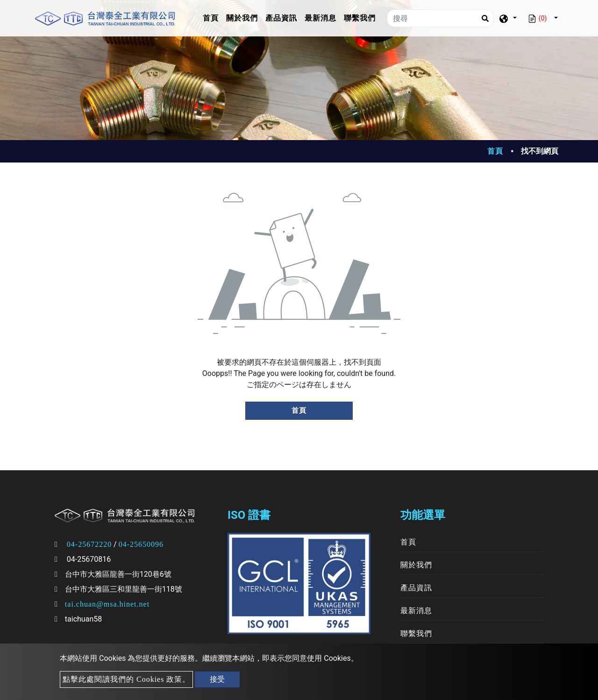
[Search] (485, 18)
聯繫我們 (360, 18)
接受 (217, 679)
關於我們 (242, 18)
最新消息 (320, 18)
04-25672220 (89, 544)
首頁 (213, 17)
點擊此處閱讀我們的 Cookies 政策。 (126, 679)
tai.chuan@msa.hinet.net (107, 604)
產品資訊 (281, 18)
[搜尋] (440, 18)
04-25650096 (141, 544)
